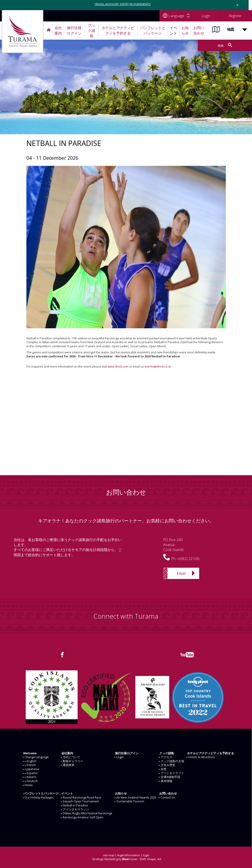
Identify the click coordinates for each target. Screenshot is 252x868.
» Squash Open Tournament (80, 801)
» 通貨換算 (68, 765)
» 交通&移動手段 (169, 777)
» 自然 (163, 769)
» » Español (30, 773)
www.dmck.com (118, 367)
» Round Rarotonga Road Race (81, 797)
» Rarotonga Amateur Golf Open (82, 817)
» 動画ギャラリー (72, 761)
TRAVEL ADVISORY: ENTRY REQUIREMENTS (123, 4)
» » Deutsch (30, 781)
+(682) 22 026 (188, 559)
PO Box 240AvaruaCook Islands (173, 545)
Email (181, 573)
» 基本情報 (165, 781)
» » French (29, 765)
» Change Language (36, 757)
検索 (221, 46)
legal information (129, 855)
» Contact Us (167, 797)
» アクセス (165, 757)
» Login (119, 757)
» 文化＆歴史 (167, 765)
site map (109, 855)
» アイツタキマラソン (75, 809)
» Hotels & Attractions (201, 757)
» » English (29, 761)
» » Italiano (29, 777)
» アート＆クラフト (171, 773)
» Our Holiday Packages (38, 797)
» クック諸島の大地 (171, 761)
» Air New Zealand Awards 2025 (135, 797)
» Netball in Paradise (74, 805)
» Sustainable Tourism (129, 801)
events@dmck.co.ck (158, 367)
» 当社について (71, 757)
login (146, 855)
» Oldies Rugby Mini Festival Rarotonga (86, 813)
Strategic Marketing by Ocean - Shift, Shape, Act (127, 859)
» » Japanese (31, 769)
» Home (28, 785)
